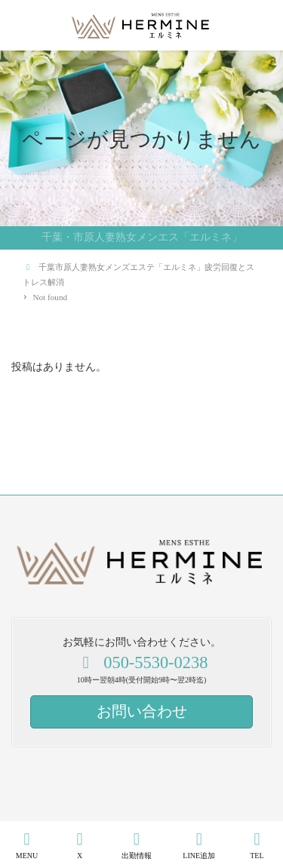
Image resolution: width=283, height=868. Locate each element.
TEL (257, 845)
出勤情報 (137, 845)
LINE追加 (199, 845)
